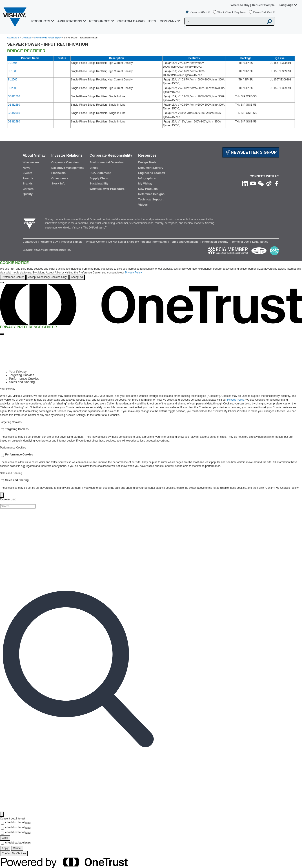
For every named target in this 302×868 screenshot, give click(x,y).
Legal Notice (260, 242)
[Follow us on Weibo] (269, 183)
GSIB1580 (14, 105)
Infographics (147, 178)
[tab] (155, 372)
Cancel (17, 848)
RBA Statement (100, 173)
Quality (28, 194)
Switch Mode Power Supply (48, 38)
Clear (5, 838)
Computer (27, 38)
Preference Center (13, 277)
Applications (13, 38)
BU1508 (12, 71)
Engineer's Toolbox (152, 173)
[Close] (2, 283)
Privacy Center (96, 242)
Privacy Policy (133, 273)
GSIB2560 (14, 113)
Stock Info (59, 183)
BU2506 (12, 80)
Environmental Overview (107, 162)
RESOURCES (100, 21)
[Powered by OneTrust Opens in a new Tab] (64, 862)
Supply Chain (99, 178)
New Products (148, 189)
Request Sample (72, 242)
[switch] (2, 430)
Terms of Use (240, 242)
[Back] (2, 495)
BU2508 (12, 88)
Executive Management (68, 168)
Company (168, 21)
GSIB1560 (14, 96)
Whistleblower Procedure (107, 189)
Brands (28, 183)
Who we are (31, 162)
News (27, 168)
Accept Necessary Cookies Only (47, 277)
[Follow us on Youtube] (253, 183)
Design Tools (147, 162)
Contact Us (30, 242)
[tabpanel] (151, 402)
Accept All (77, 277)
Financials (59, 173)
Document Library (151, 168)
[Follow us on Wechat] (261, 183)
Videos (143, 205)
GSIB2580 (14, 122)
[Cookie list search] (18, 506)
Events (28, 173)
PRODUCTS (41, 21)
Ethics (94, 168)
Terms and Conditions (185, 242)
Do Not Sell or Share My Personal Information (138, 242)
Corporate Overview (65, 162)
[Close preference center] (2, 334)
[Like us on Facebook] (276, 183)
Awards (28, 178)
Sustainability (99, 183)
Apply (5, 848)
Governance (60, 178)
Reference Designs (151, 194)
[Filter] (2, 814)
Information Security (215, 242)
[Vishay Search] (224, 21)
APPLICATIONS (70, 21)
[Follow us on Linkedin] (245, 183)
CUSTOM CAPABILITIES (137, 21)
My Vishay (145, 183)
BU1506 (12, 63)
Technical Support (151, 199)
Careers (28, 189)
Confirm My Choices (14, 853)
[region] (151, 272)
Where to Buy (240, 5)
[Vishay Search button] (269, 21)
